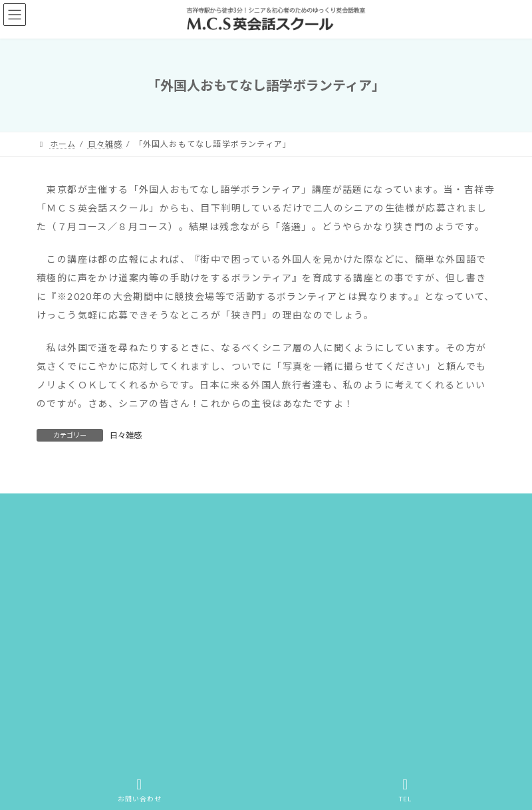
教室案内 (441, 510)
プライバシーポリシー (430, 526)
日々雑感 (126, 435)
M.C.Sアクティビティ (160, 526)
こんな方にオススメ (270, 510)
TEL (406, 790)
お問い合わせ (254, 526)
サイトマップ (333, 526)
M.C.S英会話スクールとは (154, 510)
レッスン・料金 (366, 510)
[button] (123, 707)
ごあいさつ (70, 526)
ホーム (63, 510)
